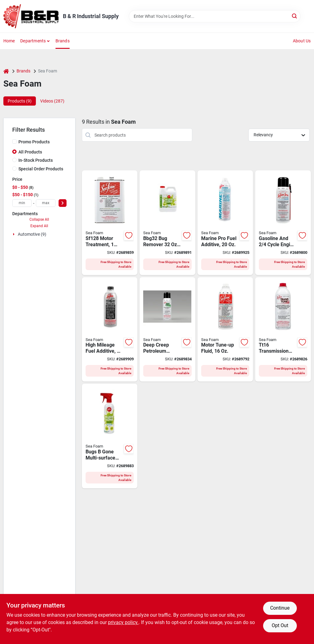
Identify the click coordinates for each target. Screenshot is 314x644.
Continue (280, 608)
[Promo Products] (14, 142)
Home (9, 41)
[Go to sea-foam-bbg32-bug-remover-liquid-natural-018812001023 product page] (167, 223)
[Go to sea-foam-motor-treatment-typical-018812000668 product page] (110, 223)
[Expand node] (14, 234)
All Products (30, 152)
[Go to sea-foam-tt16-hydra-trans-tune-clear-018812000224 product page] (283, 330)
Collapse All (39, 219)
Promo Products (34, 142)
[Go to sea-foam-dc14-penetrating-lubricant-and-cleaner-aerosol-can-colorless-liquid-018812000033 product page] (167, 330)
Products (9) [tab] (20, 101)
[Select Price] (63, 203)
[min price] (22, 203)
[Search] (295, 16)
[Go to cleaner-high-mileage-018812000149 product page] (110, 330)
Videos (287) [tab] (52, 101)
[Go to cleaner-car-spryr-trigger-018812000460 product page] (110, 436)
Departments (33, 41)
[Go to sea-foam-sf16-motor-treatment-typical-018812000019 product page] (225, 330)
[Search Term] (215, 16)
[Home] (6, 71)
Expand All (39, 226)
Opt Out (280, 625)
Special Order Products (41, 169)
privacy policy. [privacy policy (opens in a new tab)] (123, 622)
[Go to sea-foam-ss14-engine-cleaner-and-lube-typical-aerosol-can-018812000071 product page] (283, 223)
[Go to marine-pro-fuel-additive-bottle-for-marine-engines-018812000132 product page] (225, 223)
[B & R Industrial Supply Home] (31, 16)
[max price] (46, 203)
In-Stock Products (36, 160)
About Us (302, 41)
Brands (63, 41)
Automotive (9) (32, 234)
